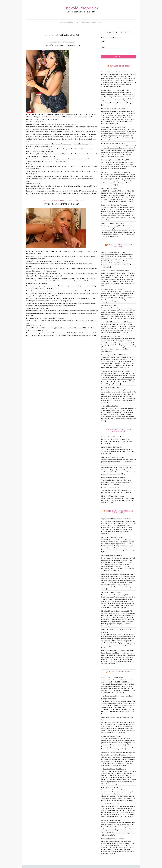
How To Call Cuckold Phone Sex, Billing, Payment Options (81, 22)
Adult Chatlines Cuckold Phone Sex (113, 820)
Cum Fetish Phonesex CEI (110, 804)
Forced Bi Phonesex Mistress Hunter (114, 72)
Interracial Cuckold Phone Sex (112, 437)
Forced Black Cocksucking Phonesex (114, 205)
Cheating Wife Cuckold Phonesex (120, 246)
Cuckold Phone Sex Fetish (110, 406)
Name (111, 43)
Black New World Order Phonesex (113, 252)
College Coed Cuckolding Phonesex (114, 769)
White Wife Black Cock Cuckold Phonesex (116, 371)
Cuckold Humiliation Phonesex (62, 42)
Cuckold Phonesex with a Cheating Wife (115, 90)
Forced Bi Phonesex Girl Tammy (113, 223)
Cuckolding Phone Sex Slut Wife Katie (114, 355)
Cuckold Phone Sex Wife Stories (113, 839)
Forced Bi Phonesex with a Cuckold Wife (115, 271)
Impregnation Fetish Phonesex (112, 537)
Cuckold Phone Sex (81, 8)
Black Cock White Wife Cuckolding (119, 430)
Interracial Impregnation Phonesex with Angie (117, 574)
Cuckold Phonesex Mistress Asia (62, 45)
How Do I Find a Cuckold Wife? (112, 678)
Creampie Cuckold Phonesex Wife (113, 144)
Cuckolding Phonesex (119, 672)
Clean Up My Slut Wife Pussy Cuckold (114, 127)
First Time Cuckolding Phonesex (62, 204)
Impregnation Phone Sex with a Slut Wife (116, 519)
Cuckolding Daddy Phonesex (111, 736)
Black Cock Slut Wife (108, 306)
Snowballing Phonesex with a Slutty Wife (115, 160)
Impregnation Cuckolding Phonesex (120, 512)
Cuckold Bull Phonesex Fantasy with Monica (116, 322)
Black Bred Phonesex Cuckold (112, 556)
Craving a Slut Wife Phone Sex (112, 388)
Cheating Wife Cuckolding (110, 787)
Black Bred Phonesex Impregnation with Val (117, 611)
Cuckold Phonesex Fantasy (110, 336)
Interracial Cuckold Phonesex (71, 200)
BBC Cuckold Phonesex (109, 189)
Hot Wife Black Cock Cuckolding (113, 289)
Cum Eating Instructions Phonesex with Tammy (118, 651)
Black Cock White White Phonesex (113, 496)
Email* (111, 49)
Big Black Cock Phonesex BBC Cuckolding (116, 172)
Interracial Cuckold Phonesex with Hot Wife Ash (118, 753)
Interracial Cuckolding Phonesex (113, 457)
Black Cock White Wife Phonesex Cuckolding (117, 467)
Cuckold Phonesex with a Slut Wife (113, 478)
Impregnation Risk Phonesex (111, 593)
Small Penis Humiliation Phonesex (113, 109)
